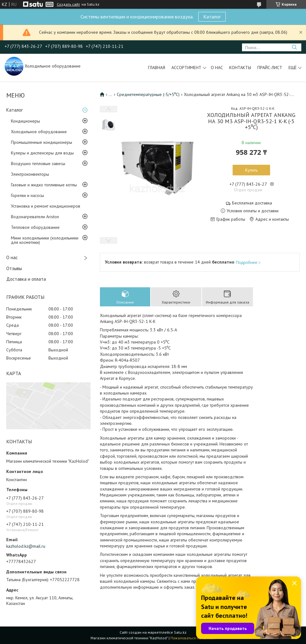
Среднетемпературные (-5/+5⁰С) (148, 94)
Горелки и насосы (27, 195)
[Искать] (294, 47)
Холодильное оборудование (39, 132)
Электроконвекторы (30, 174)
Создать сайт (68, 4)
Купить (251, 170)
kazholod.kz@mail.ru (26, 546)
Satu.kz (180, 632)
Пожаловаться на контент (193, 638)
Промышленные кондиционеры (42, 142)
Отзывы (14, 268)
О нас (217, 68)
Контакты (240, 68)
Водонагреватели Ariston (35, 217)
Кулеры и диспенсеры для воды (42, 153)
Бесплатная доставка (252, 203)
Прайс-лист (270, 68)
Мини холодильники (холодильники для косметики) (45, 240)
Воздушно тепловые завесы (38, 164)
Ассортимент (186, 68)
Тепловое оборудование (35, 227)
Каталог (212, 17)
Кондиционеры (25, 121)
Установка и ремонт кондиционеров (46, 206)
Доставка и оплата (26, 279)
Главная (157, 68)
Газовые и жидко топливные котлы (44, 185)
